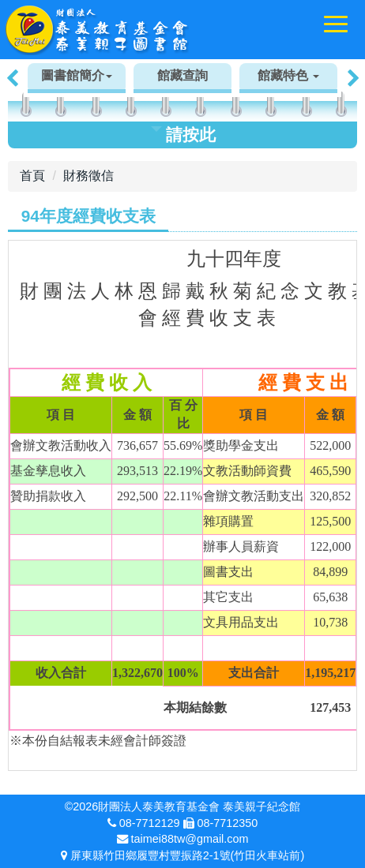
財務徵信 (88, 176)
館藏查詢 (182, 75)
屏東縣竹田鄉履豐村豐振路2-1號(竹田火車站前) (187, 855)
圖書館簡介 (77, 75)
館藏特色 (288, 75)
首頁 (32, 176)
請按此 (183, 135)
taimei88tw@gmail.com (190, 839)
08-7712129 (150, 823)
